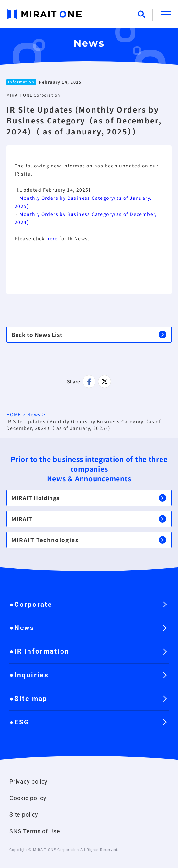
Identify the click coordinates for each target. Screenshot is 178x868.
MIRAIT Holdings (89, 498)
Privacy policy (28, 782)
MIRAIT (89, 519)
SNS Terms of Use (35, 831)
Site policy (24, 815)
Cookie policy (28, 798)
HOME (14, 414)
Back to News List (89, 334)
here (52, 238)
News (34, 414)
